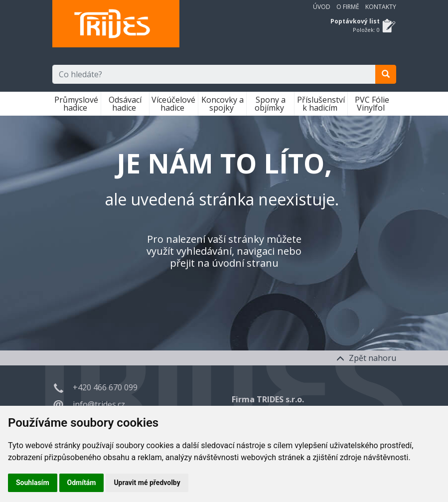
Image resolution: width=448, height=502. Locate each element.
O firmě (348, 7)
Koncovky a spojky (223, 104)
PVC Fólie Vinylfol (372, 104)
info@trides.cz (99, 404)
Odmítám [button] (82, 483)
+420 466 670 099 (105, 387)
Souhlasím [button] (33, 483)
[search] (386, 74)
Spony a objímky (270, 104)
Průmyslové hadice (76, 104)
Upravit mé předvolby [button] (147, 483)
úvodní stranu (245, 263)
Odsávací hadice (125, 104)
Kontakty (381, 7)
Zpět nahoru (366, 358)
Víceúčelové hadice (173, 104)
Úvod (322, 7)
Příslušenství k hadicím (321, 104)
